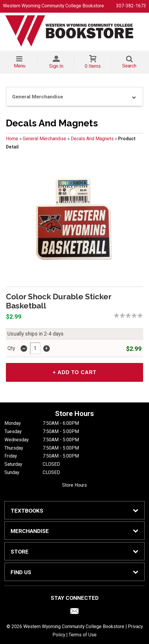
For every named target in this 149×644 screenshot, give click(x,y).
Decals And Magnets (92, 139)
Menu (20, 66)
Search (129, 66)
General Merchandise (44, 139)
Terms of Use (83, 635)
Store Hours (74, 485)
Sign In (56, 66)
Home (12, 139)
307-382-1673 (131, 6)
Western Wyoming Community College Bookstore (53, 6)
